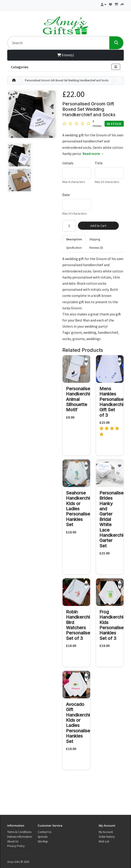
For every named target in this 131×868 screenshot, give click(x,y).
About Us (13, 841)
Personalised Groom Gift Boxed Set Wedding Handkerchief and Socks (67, 80)
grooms (79, 339)
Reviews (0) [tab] (96, 248)
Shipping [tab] (95, 239)
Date (66, 195)
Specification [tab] (74, 248)
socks (67, 339)
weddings (94, 339)
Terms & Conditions (19, 832)
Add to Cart (98, 226)
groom (76, 332)
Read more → (93, 154)
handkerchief (108, 332)
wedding (90, 332)
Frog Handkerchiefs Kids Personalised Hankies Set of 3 (115, 625)
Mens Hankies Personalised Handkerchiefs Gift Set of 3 (115, 402)
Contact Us (44, 832)
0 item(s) (65, 55)
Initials (68, 163)
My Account (106, 832)
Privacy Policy (16, 846)
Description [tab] (74, 239)
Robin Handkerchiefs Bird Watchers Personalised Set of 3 (81, 625)
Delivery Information (20, 837)
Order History (107, 837)
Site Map (43, 841)
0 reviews (97, 124)
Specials (43, 837)
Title (99, 163)
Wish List (104, 841)
